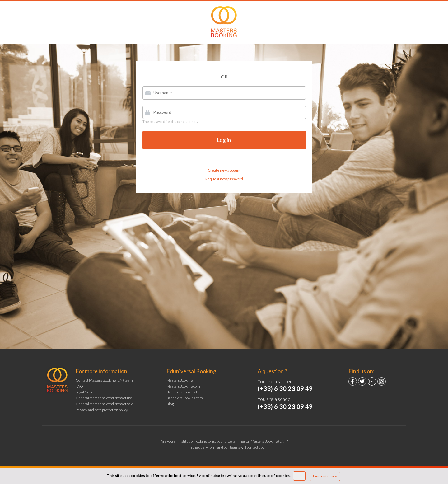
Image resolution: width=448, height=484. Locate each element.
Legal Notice (85, 392)
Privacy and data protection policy (102, 410)
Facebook (353, 381)
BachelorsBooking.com (185, 398)
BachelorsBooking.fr (183, 392)
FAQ (79, 386)
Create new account (224, 170)
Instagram (382, 381)
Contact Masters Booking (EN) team (104, 380)
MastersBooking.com (183, 386)
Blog (170, 404)
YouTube (372, 381)
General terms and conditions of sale (104, 404)
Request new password (224, 179)
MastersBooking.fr (181, 380)
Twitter (362, 381)
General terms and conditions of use (104, 398)
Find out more (325, 476)
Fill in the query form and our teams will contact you (224, 447)
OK (299, 476)
